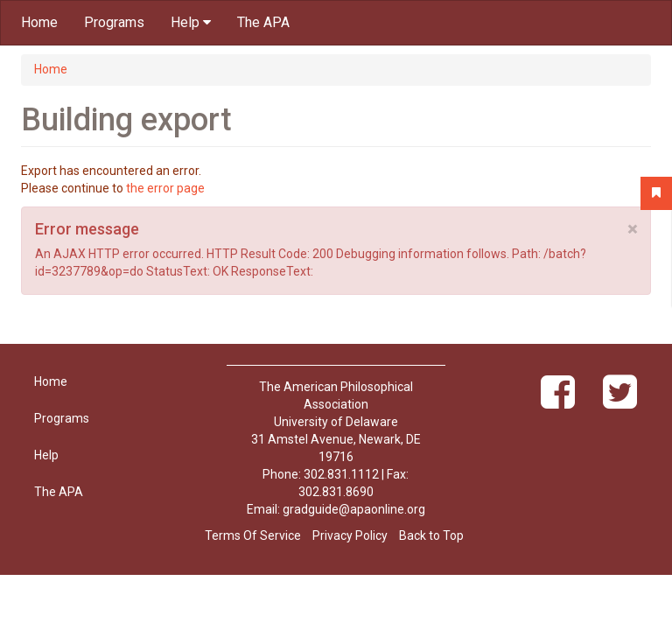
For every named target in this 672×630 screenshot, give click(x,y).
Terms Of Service (253, 535)
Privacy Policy (350, 535)
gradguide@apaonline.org (354, 509)
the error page (165, 188)
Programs (114, 22)
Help (191, 22)
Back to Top (431, 535)
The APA (263, 22)
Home (39, 22)
